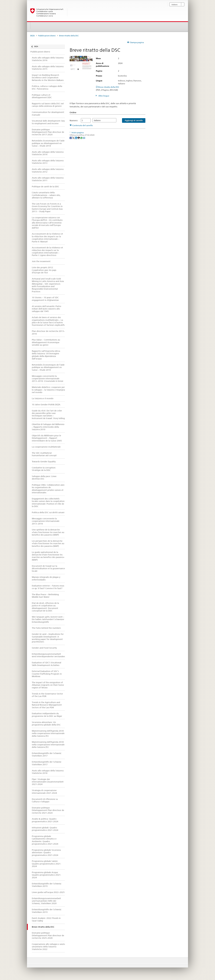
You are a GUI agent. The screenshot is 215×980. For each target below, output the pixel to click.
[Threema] (79, 138)
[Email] (84, 138)
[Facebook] (71, 138)
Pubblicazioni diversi (47, 36)
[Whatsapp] (82, 138)
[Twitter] (74, 138)
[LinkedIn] (76, 138)
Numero (74, 120)
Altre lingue (104, 96)
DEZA (32, 36)
